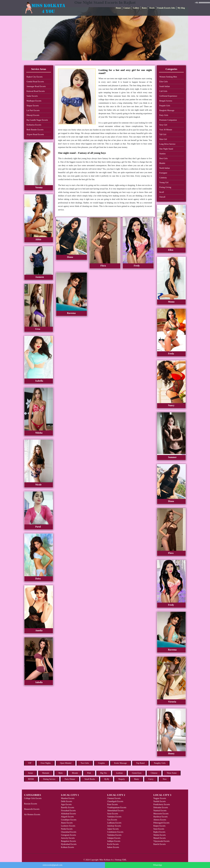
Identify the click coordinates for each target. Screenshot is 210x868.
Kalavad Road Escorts (36, 91)
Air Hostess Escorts (32, 814)
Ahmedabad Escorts (115, 811)
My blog (181, 8)
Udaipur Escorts (114, 838)
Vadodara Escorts (114, 817)
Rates (144, 8)
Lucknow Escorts (68, 826)
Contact (127, 8)
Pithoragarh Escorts (161, 823)
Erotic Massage (121, 763)
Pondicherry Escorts (162, 804)
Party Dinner (70, 779)
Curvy (151, 779)
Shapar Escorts (33, 106)
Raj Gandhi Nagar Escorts (37, 120)
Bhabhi (162, 163)
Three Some (172, 773)
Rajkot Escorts (159, 832)
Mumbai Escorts (68, 798)
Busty (137, 779)
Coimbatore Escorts (115, 832)
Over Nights (46, 763)
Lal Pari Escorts (33, 110)
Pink (89, 773)
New (165, 779)
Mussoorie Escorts (161, 814)
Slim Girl (163, 139)
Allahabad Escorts (68, 814)
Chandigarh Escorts (115, 801)
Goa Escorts (112, 820)
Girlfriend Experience (168, 96)
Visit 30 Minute (166, 130)
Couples (101, 763)
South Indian (164, 86)
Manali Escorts (160, 838)
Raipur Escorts (159, 826)
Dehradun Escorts (161, 808)
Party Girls (164, 115)
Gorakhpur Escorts (69, 820)
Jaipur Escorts (113, 829)
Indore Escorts (113, 847)
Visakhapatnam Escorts (117, 808)
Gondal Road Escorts (35, 82)
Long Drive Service (167, 144)
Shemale (46, 773)
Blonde (75, 773)
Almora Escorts (160, 820)
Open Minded (66, 763)
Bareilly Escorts (68, 808)
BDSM (31, 779)
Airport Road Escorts (35, 134)
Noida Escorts (67, 829)
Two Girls (85, 763)
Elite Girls (163, 82)
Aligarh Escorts (67, 817)
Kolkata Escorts (67, 847)
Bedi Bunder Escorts (35, 130)
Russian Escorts (31, 804)
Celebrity (163, 178)
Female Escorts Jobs (166, 8)
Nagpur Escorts (160, 798)
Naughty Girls (160, 763)
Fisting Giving (165, 187)
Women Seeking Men (168, 77)
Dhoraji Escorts (33, 115)
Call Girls (163, 91)
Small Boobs (90, 779)
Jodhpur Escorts (114, 841)
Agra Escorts (66, 804)
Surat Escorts (113, 814)
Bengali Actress (166, 101)
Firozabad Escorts (68, 811)
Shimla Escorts (160, 835)
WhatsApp (157, 865)
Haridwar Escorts (161, 817)
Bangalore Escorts (68, 841)
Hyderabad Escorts (69, 844)
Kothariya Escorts (34, 125)
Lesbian (119, 773)
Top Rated (140, 763)
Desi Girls (163, 158)
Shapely (122, 779)
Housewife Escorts (32, 809)
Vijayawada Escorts (162, 841)
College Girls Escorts (33, 798)
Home (118, 8)
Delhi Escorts (66, 801)
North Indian (164, 168)
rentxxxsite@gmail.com (53, 865)
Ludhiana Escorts (114, 823)
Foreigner (163, 173)
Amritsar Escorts (114, 826)
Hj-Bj (107, 779)
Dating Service (49, 779)
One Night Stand (166, 149)
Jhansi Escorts (67, 823)
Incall (162, 192)
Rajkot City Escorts (35, 77)
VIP (30, 763)
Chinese (154, 773)
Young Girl (164, 182)
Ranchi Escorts (160, 844)
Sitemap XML (121, 860)
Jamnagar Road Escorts (36, 86)
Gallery (136, 8)
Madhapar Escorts (34, 101)
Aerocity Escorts (68, 838)
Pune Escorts (113, 804)
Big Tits (104, 773)
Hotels (152, 8)
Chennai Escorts (114, 798)
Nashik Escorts (160, 801)
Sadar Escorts (32, 96)
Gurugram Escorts (68, 835)
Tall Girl (163, 134)
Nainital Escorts (160, 811)
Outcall (162, 197)
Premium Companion (168, 120)
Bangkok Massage (167, 110)
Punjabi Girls (165, 106)
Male (61, 773)
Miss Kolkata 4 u (106, 860)
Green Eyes (137, 773)
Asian (30, 773)
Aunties (162, 154)
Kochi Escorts (113, 844)
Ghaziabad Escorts (69, 832)
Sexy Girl (163, 125)
